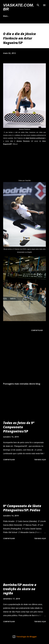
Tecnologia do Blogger (25, 637)
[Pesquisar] (38, 5)
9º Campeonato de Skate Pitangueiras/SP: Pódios (22, 508)
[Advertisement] (24, 357)
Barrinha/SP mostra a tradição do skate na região (20, 589)
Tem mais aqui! (40, 460)
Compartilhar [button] (37, 330)
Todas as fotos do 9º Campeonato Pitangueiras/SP (19, 427)
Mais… (6, 16)
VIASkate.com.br (19, 7)
